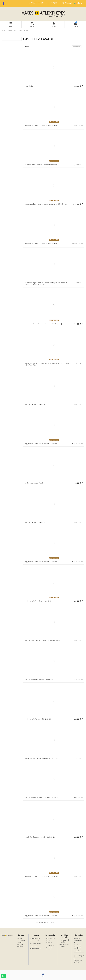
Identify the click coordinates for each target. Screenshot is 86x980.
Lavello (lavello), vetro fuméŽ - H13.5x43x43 (40, 838)
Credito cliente (36, 944)
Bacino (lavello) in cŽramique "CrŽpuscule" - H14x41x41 (43, 324)
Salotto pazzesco (49, 942)
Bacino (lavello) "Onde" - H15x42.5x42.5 (38, 720)
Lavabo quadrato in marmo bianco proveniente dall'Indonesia (46, 204)
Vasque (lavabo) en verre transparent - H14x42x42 (42, 798)
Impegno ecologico (20, 946)
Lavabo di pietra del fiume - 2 (35, 523)
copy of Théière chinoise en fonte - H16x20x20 (42, 126)
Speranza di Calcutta (50, 949)
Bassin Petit (29, 87)
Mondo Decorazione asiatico (21, 941)
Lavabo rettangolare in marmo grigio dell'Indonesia (42, 641)
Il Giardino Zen (51, 939)
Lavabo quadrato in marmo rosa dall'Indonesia (41, 165)
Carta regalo (35, 941)
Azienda (34, 946)
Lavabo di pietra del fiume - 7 (35, 405)
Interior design (36, 949)
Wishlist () (67, 3)
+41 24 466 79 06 (51, 3)
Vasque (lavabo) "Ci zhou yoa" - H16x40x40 (39, 680)
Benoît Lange (50, 946)
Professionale (36, 939)
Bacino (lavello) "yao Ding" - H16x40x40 (38, 602)
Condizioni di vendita (65, 942)
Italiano (79, 3)
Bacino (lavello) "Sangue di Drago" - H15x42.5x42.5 (42, 759)
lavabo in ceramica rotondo (34, 483)
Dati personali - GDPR (65, 946)
